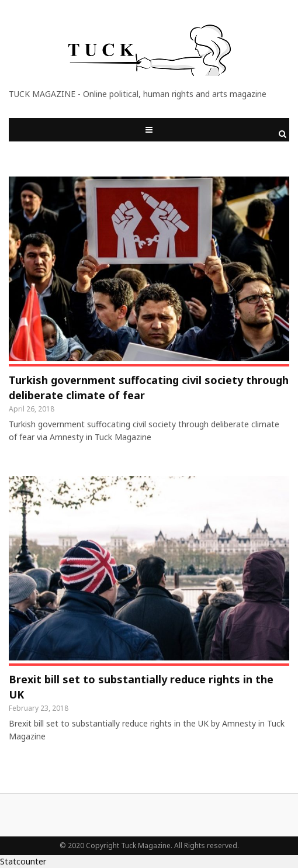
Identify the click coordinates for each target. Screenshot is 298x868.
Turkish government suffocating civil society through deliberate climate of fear (149, 388)
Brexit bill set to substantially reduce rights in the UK (141, 687)
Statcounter (23, 861)
